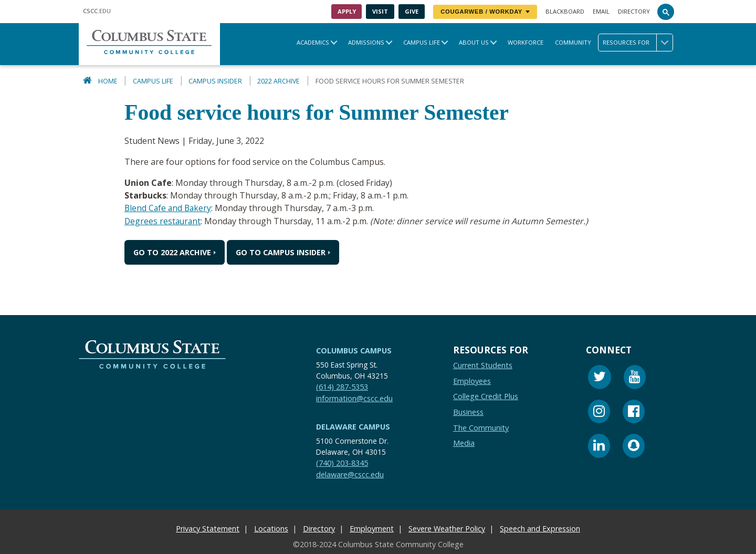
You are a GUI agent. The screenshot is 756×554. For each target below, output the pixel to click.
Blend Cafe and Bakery (169, 208)
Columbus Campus (354, 350)
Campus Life (422, 42)
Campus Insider (215, 81)
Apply (347, 11)
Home (108, 81)
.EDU (97, 11)
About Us (474, 42)
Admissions (366, 42)
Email (601, 11)
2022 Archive (279, 81)
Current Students (483, 365)
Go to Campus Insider (281, 252)
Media (464, 442)
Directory (634, 11)
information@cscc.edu (354, 398)
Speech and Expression (540, 528)
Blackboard (565, 11)
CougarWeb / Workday (485, 12)
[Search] (666, 12)
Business (468, 411)
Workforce (526, 42)
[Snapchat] (634, 447)
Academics (313, 42)
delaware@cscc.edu (350, 474)
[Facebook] (634, 412)
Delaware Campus (353, 426)
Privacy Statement (208, 528)
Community (573, 42)
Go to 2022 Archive (172, 252)
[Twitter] (600, 378)
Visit (380, 11)
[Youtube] (635, 378)
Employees (472, 380)
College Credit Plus (486, 396)
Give (412, 11)
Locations (271, 528)
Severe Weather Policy (447, 528)
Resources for (638, 43)
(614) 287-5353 (342, 386)
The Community (481, 427)
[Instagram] (599, 412)
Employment (372, 528)
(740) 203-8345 (342, 462)
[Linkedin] (599, 447)
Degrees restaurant (164, 221)
